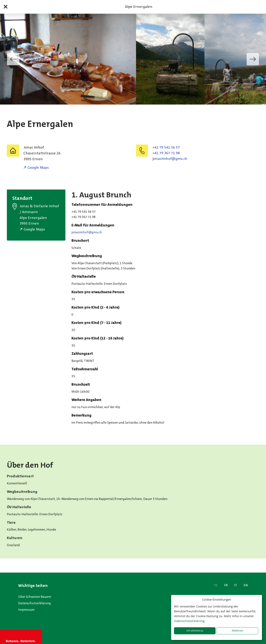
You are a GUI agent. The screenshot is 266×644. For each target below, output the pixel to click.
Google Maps (38, 168)
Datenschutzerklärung (35, 603)
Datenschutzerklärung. (190, 621)
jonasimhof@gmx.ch (170, 159)
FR (226, 585)
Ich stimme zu (195, 631)
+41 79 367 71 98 (166, 153)
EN (246, 585)
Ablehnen (237, 631)
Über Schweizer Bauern (35, 597)
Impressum (26, 610)
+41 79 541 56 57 (166, 147)
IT (236, 585)
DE (216, 585)
